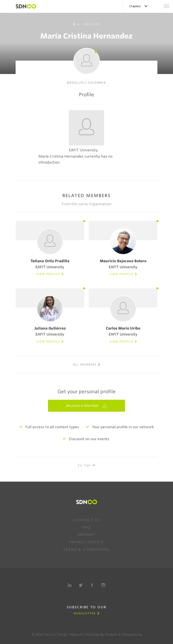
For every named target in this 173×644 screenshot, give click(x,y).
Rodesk (111, 634)
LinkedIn (70, 585)
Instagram (103, 585)
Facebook (92, 585)
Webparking (132, 634)
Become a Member (87, 406)
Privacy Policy (87, 542)
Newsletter (85, 613)
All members (88, 24)
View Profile (48, 274)
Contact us (87, 520)
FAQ (86, 527)
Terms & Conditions (86, 549)
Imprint (86, 535)
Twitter (81, 585)
